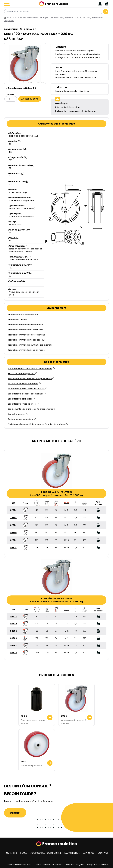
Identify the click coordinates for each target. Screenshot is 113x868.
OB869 (13, 638)
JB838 (64, 716)
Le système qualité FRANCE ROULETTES (27, 389)
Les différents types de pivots (23, 404)
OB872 (13, 653)
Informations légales (75, 865)
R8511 (23, 762)
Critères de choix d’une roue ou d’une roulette (31, 369)
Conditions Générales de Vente (19, 865)
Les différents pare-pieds (21, 399)
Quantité (11, 94)
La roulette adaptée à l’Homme (24, 384)
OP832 (13, 510)
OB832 (13, 616)
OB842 (13, 624)
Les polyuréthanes (18, 414)
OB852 (13, 631)
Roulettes (11, 853)
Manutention (72, 853)
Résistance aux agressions (22, 419)
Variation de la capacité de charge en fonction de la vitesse (38, 424)
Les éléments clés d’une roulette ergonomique (32, 409)
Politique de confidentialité (98, 865)
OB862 (13, 645)
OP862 (13, 540)
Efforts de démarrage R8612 (22, 374)
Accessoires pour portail (46, 853)
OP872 (13, 548)
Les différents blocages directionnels (27, 394)
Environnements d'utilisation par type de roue (31, 379)
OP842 (13, 518)
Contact (15, 813)
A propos (89, 853)
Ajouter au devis (30, 99)
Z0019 (24, 716)
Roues (24, 853)
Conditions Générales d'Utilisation (49, 865)
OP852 (13, 525)
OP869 (13, 533)
